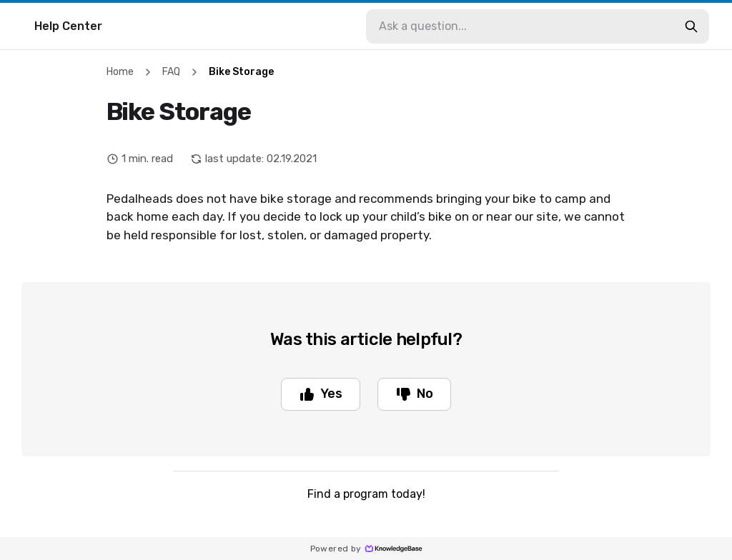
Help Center (68, 26)
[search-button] (691, 26)
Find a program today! (366, 494)
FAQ (171, 72)
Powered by (366, 549)
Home (120, 72)
